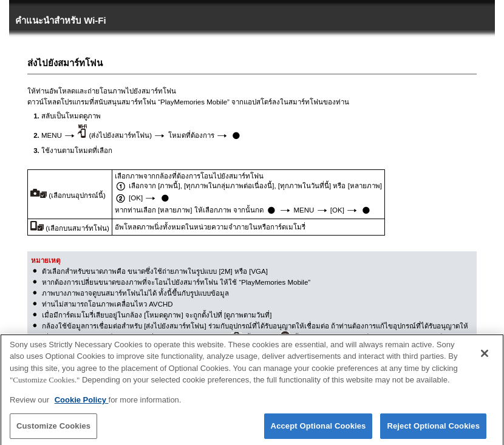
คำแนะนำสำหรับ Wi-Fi (61, 20)
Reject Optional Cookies (433, 430)
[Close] (485, 358)
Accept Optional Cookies (318, 430)
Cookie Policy (82, 404)
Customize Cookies (53, 430)
